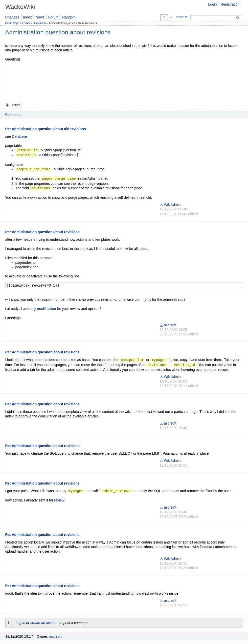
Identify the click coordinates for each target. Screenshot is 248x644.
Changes (12, 17)
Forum (53, 17)
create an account (44, 623)
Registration (230, 4)
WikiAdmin (170, 205)
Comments (14, 115)
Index (28, 17)
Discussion (39, 23)
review (59, 500)
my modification (44, 309)
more (182, 17)
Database (19, 136)
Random (69, 17)
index (84, 249)
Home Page (12, 23)
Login (212, 4)
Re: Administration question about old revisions (46, 129)
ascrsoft (168, 325)
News (40, 17)
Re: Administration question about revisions (42, 232)
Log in (20, 623)
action (16, 105)
